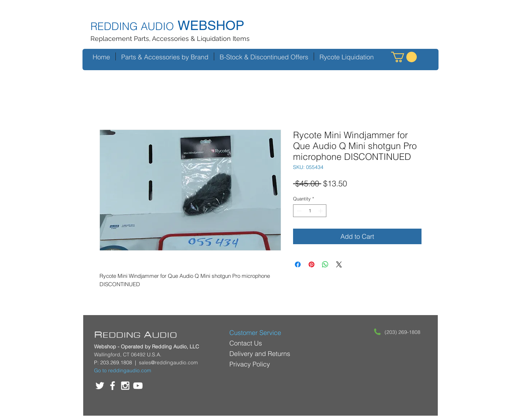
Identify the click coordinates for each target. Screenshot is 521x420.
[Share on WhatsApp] (325, 264)
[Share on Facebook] (298, 264)
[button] (404, 57)
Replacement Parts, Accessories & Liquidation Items (170, 39)
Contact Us (246, 343)
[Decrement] (298, 211)
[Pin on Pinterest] (312, 264)
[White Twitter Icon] (100, 386)
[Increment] (321, 211)
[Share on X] (339, 264)
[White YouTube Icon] (138, 386)
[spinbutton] (310, 211)
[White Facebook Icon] (113, 386)
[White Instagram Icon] (125, 386)
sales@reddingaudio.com (168, 362)
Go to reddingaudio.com (123, 370)
